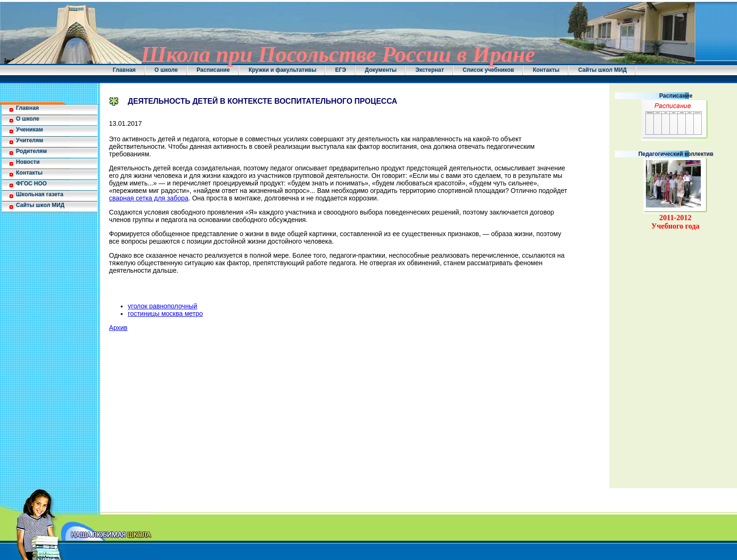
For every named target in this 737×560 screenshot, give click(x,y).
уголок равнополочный (163, 306)
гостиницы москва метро (165, 314)
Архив (118, 328)
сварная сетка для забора (149, 198)
